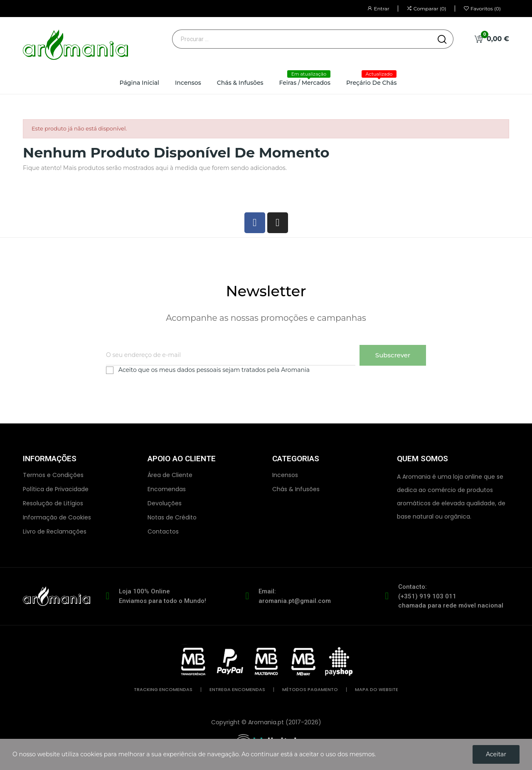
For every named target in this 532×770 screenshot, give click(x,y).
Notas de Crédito (172, 517)
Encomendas (167, 489)
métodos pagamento (310, 690)
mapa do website (377, 690)
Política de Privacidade (56, 489)
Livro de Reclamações (55, 531)
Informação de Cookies (57, 517)
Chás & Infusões (296, 489)
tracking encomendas (163, 690)
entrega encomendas (237, 690)
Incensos (285, 475)
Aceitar (496, 754)
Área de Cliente (170, 475)
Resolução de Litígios (53, 503)
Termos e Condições (53, 475)
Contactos (163, 531)
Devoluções (165, 503)
